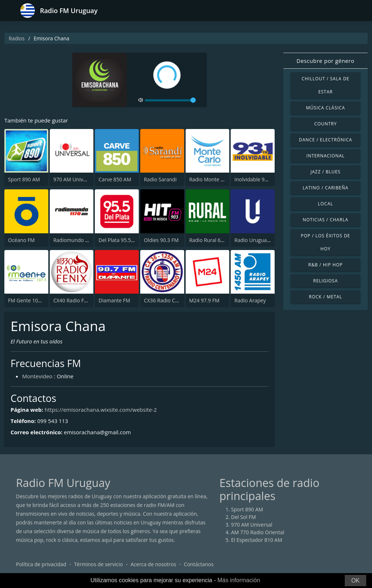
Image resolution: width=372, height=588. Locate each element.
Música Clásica (325, 108)
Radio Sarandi (160, 179)
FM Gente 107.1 (27, 300)
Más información (238, 580)
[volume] (170, 100)
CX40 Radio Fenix (74, 300)
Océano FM (21, 240)
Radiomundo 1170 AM (80, 240)
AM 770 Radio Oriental (258, 532)
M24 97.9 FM (204, 300)
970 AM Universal (74, 179)
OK (355, 581)
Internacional (325, 156)
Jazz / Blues (326, 172)
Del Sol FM (243, 517)
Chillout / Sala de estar (325, 85)
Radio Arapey (250, 300)
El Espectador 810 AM (257, 540)
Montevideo (37, 376)
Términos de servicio (99, 564)
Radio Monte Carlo (211, 179)
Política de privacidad (41, 564)
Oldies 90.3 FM (161, 240)
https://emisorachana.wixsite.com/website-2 (101, 410)
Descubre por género (325, 61)
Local (325, 204)
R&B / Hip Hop (326, 265)
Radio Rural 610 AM (213, 240)
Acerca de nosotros (153, 564)
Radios (17, 38)
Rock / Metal (325, 297)
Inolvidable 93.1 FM (257, 179)
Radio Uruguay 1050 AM (263, 240)
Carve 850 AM (115, 179)
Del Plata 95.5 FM (119, 240)
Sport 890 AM (24, 179)
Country (325, 124)
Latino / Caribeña (325, 188)
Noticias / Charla (325, 220)
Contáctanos (199, 564)
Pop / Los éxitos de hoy (325, 242)
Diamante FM (114, 300)
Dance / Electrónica (325, 140)
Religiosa (325, 281)
